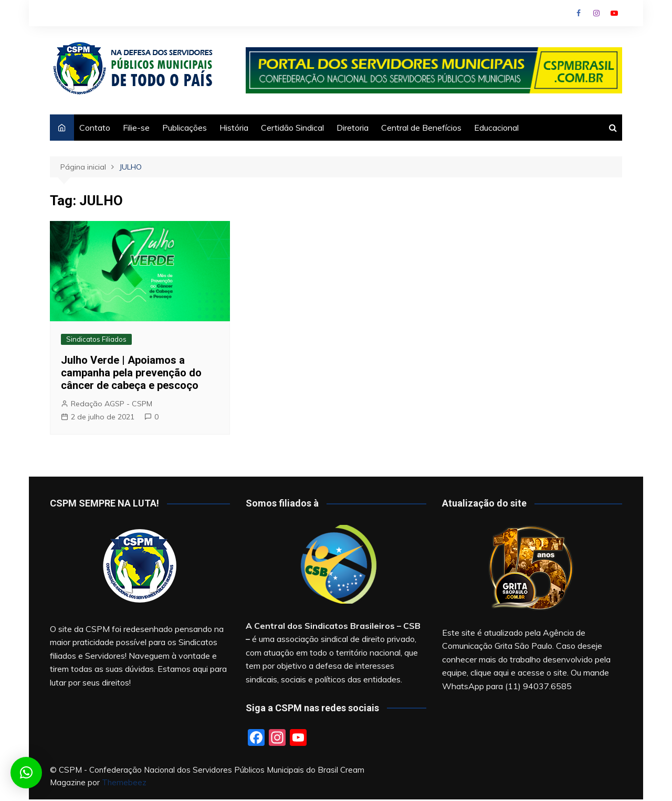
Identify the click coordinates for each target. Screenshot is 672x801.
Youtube (614, 13)
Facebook (579, 13)
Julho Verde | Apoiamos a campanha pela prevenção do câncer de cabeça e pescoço (131, 373)
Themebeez (124, 782)
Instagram (596, 13)
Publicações (185, 128)
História (234, 128)
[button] (26, 773)
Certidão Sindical (292, 128)
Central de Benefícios (421, 128)
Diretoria (353, 128)
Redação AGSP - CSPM (112, 404)
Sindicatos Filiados (96, 339)
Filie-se (136, 128)
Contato (95, 128)
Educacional (496, 128)
